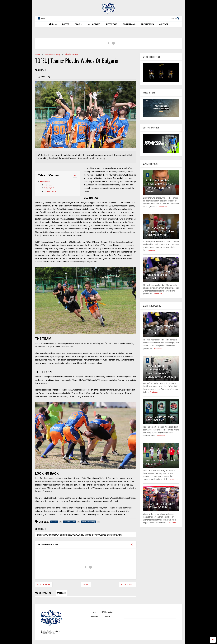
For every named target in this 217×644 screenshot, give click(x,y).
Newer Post (44, 584)
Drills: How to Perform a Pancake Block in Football (161, 275)
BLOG (78, 24)
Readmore (163, 207)
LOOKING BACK (50, 191)
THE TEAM (48, 185)
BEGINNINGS (45, 182)
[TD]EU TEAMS (129, 24)
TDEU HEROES (147, 24)
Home (53, 24)
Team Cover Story (53, 54)
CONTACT (164, 24)
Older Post (128, 584)
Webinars (94, 617)
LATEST (66, 24)
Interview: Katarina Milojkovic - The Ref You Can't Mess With (161, 231)
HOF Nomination (107, 612)
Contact (107, 617)
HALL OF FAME (94, 24)
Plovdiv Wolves (71, 54)
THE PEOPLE (49, 188)
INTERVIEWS (111, 24)
